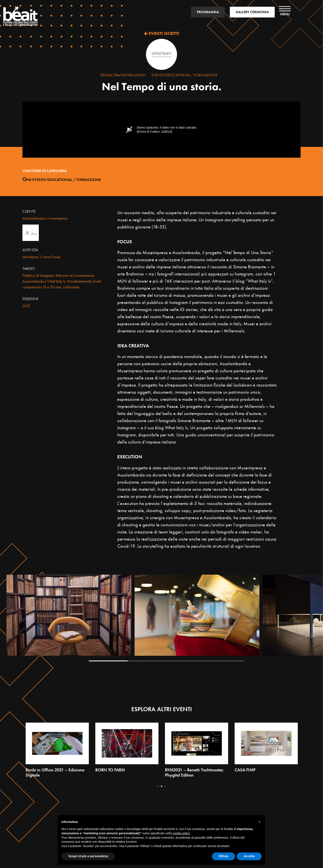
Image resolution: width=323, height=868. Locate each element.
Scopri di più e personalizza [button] (88, 856)
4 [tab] (225, 661)
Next (313, 618)
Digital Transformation (123, 75)
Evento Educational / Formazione (185, 75)
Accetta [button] (249, 856)
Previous (20, 618)
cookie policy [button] (181, 833)
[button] (259, 822)
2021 (26, 306)
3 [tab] (186, 661)
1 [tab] (108, 661)
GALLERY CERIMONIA (252, 12)
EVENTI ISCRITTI (162, 33)
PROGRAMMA (208, 12)
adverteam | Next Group (41, 257)
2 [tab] (147, 661)
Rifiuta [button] (224, 856)
